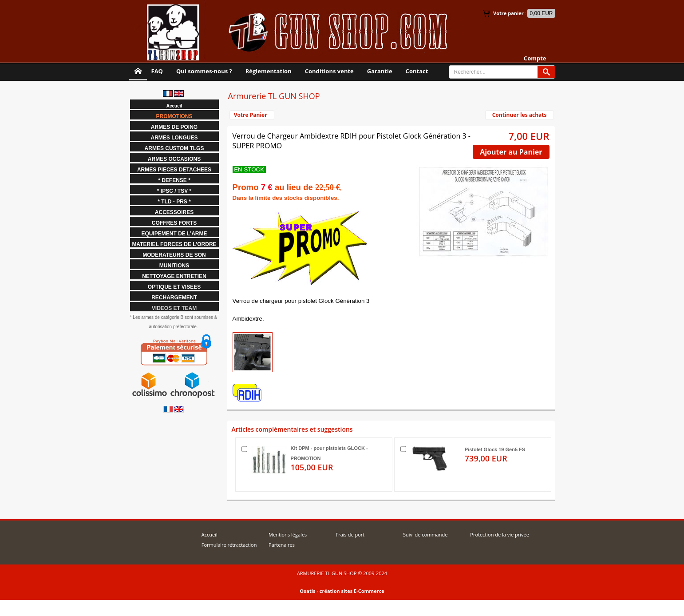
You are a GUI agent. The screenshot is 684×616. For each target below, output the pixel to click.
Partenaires (282, 545)
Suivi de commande (425, 535)
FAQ (157, 71)
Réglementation (269, 71)
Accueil (210, 535)
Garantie (380, 71)
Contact (417, 71)
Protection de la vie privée (500, 535)
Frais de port (350, 535)
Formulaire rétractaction (229, 545)
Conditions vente (329, 71)
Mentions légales (288, 535)
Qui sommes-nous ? (204, 71)
